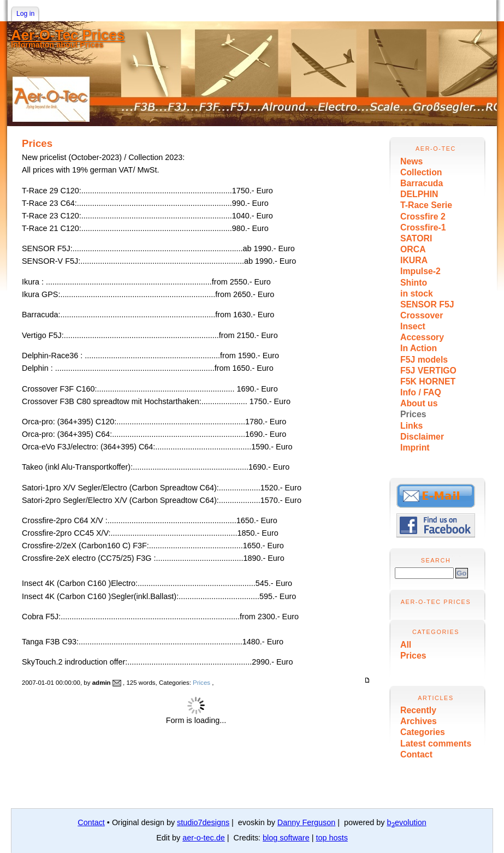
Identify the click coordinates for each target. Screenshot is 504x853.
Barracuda (422, 183)
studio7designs (203, 822)
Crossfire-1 (423, 227)
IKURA (414, 260)
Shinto (414, 283)
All (406, 645)
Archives (419, 721)
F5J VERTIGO (428, 371)
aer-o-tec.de (204, 838)
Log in (25, 14)
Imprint (415, 448)
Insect (413, 326)
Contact (416, 754)
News (411, 161)
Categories (423, 732)
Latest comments (436, 744)
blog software (286, 838)
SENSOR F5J (427, 304)
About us (419, 403)
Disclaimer (422, 437)
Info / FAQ (421, 392)
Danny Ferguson (306, 822)
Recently (418, 710)
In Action (419, 348)
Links (411, 426)
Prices (413, 414)
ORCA (413, 249)
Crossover (422, 315)
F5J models (424, 360)
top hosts (331, 838)
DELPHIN (419, 194)
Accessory (422, 337)
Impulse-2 (420, 271)
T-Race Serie (426, 205)
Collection (421, 172)
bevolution (406, 822)
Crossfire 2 (423, 217)
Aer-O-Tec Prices (68, 35)
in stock (417, 294)
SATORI (416, 238)
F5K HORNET (428, 381)
